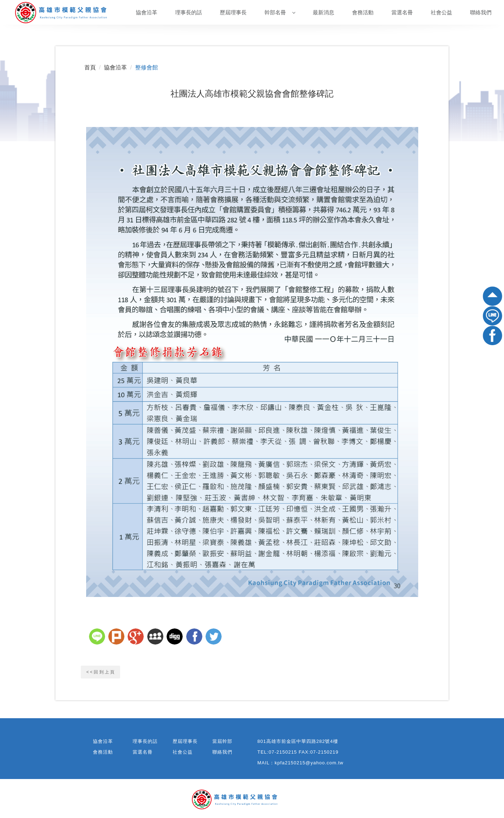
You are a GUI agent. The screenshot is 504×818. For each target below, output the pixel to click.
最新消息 (323, 12)
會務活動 (363, 12)
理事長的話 (189, 12)
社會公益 (441, 12)
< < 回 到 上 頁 (101, 672)
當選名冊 (402, 12)
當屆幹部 (222, 741)
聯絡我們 (481, 12)
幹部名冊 (280, 12)
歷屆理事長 (233, 12)
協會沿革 (147, 12)
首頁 (90, 67)
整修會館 (147, 67)
